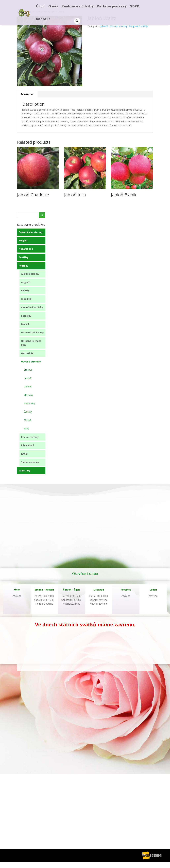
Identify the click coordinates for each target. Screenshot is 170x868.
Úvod (40, 6)
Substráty (25, 471)
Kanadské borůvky (32, 307)
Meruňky (28, 395)
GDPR (134, 6)
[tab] (27, 94)
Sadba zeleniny (30, 462)
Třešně (27, 420)
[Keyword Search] (28, 215)
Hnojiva (23, 241)
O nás (53, 6)
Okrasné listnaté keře (31, 343)
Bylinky (25, 290)
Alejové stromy (30, 274)
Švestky (28, 412)
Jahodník (26, 299)
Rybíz (24, 454)
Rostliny (23, 266)
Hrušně (27, 378)
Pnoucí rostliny (30, 437)
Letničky (26, 316)
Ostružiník (27, 353)
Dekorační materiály (31, 232)
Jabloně (104, 26)
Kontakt (43, 19)
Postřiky (24, 257)
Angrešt (26, 282)
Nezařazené (26, 249)
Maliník (25, 324)
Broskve (28, 370)
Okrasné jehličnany (32, 332)
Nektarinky (29, 403)
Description (27, 94)
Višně (26, 429)
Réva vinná (28, 445)
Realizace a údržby (77, 6)
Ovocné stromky (118, 26)
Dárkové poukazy (111, 6)
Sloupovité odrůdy (138, 26)
